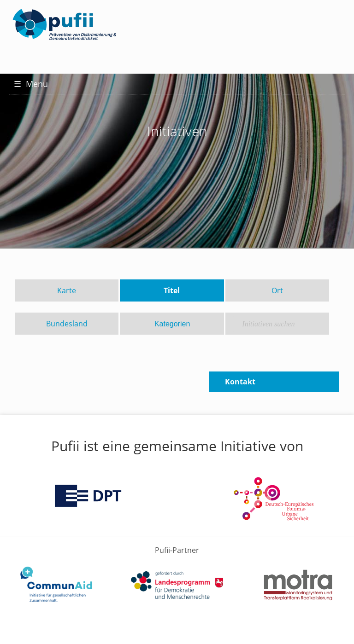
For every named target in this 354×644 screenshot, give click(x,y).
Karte (67, 290)
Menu (31, 84)
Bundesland (67, 324)
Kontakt (240, 382)
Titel (172, 290)
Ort (277, 290)
